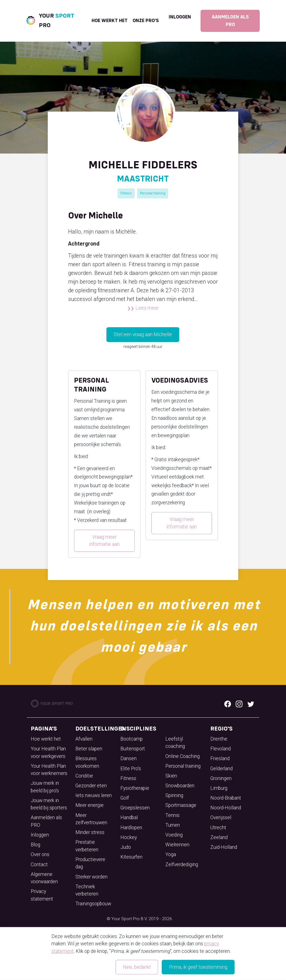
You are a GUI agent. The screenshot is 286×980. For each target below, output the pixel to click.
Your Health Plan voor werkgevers (48, 752)
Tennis (172, 815)
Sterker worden (91, 877)
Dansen (128, 758)
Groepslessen (135, 808)
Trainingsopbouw (93, 904)
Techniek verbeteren (87, 890)
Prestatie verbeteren (87, 846)
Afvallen (84, 739)
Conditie (84, 776)
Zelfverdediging (182, 864)
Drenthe (219, 739)
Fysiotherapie (135, 788)
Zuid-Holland (224, 847)
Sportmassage (181, 805)
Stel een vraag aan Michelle (143, 334)
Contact (39, 864)
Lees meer (147, 308)
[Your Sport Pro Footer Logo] (52, 703)
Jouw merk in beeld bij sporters (49, 804)
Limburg (219, 788)
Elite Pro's (131, 769)
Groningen (221, 778)
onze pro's (146, 21)
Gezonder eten (91, 786)
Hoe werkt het (110, 21)
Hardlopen (131, 828)
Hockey (129, 837)
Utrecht (218, 828)
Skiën (171, 776)
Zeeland (219, 837)
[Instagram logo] (239, 704)
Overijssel (221, 818)
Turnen (173, 825)
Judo (126, 847)
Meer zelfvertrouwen (91, 819)
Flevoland (221, 749)
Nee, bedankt (137, 967)
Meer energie (90, 805)
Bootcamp (132, 739)
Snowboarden (180, 786)
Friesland (220, 758)
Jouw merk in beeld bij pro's (45, 787)
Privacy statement (42, 895)
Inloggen (180, 17)
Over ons (40, 854)
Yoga (171, 854)
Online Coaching (183, 756)
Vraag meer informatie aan (104, 541)
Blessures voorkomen (87, 762)
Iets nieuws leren (94, 795)
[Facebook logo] (228, 704)
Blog (35, 845)
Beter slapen (89, 749)
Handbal (129, 818)
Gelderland (221, 769)
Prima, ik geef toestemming (198, 967)
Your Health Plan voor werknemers (49, 770)
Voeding (174, 835)
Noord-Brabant (226, 798)
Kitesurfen (131, 857)
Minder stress (90, 832)
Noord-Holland (226, 808)
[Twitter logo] (251, 704)
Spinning (174, 795)
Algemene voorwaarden (44, 878)
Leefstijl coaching (175, 743)
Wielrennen (177, 845)
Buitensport (133, 749)
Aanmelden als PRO (230, 21)
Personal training (153, 193)
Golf (125, 798)
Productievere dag (90, 863)
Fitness (126, 193)
